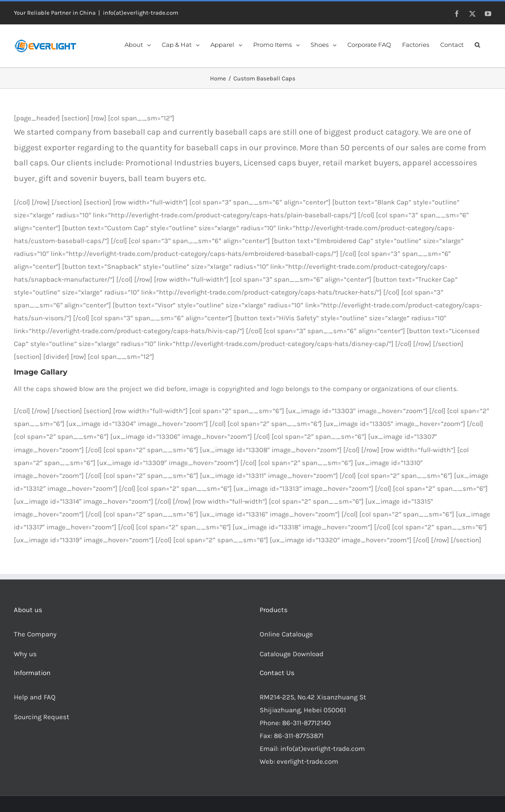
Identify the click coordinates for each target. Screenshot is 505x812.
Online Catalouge (286, 634)
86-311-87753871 (299, 736)
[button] (477, 44)
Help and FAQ (35, 697)
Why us (25, 654)
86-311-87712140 (306, 723)
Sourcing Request (42, 717)
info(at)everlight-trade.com (141, 13)
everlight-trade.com (307, 761)
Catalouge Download (292, 654)
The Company (35, 634)
